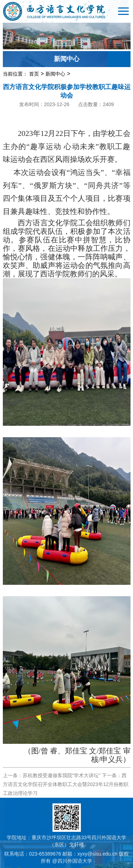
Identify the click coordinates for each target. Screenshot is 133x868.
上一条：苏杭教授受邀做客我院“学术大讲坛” (52, 775)
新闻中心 (55, 74)
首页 (34, 74)
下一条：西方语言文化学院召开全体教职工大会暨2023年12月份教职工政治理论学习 (66, 784)
